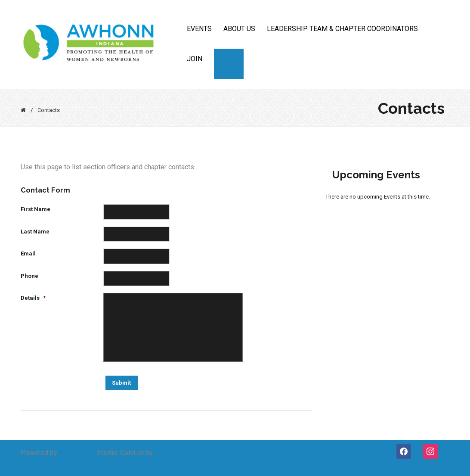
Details (33, 298)
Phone (29, 276)
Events (199, 29)
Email (28, 254)
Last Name (35, 232)
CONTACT (229, 59)
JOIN (195, 59)
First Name (36, 209)
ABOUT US (239, 29)
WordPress (76, 453)
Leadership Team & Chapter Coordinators (342, 29)
